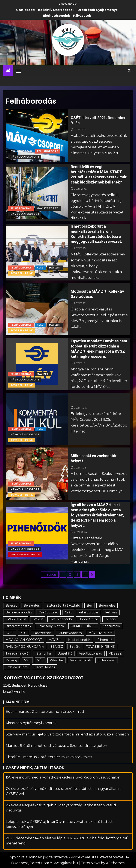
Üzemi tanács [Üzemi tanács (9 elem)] (45, 667)
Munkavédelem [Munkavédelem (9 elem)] (70, 633)
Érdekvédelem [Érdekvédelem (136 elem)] (17, 667)
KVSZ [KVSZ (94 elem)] (10, 633)
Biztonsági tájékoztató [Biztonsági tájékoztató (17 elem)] (63, 606)
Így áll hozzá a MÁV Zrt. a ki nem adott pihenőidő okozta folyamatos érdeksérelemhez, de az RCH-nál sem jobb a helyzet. (97, 515)
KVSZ (40, 268)
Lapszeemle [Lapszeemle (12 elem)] (42, 633)
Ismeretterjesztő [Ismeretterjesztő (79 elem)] (18, 626)
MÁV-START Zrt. (48, 208)
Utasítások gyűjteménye (98, 10)
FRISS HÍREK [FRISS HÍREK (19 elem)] (16, 619)
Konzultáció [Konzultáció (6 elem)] (111, 626)
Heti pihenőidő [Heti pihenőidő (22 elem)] (61, 619)
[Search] (129, 71)
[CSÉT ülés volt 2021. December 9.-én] (37, 136)
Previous (50, 574)
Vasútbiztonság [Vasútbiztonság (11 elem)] (91, 653)
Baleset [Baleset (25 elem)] (11, 606)
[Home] (8, 71)
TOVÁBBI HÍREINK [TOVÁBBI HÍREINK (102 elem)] (101, 647)
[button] (18, 71)
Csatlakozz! (26, 10)
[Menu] (18, 71)
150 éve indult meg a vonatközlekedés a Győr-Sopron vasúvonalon (63, 777)
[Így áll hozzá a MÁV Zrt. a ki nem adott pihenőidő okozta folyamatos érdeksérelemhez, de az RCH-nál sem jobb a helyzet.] (37, 533)
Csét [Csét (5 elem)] (68, 612)
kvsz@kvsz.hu (14, 691)
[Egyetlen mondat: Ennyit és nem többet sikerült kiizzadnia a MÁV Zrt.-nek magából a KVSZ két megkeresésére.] (37, 364)
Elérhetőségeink (57, 16)
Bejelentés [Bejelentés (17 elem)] (32, 606)
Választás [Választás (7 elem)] (57, 660)
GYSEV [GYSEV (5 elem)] (38, 619)
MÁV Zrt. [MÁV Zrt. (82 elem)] (55, 640)
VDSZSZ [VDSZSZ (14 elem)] (115, 653)
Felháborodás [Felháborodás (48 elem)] (88, 612)
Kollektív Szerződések (56, 10)
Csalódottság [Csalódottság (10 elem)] (48, 612)
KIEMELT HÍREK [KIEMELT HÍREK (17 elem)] (83, 626)
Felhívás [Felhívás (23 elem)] (111, 612)
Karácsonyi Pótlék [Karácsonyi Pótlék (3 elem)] (51, 626)
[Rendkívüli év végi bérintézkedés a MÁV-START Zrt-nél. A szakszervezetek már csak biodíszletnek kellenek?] (37, 193)
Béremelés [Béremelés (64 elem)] (107, 606)
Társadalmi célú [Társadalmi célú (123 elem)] (17, 653)
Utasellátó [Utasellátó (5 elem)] (65, 653)
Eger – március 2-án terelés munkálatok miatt (45, 712)
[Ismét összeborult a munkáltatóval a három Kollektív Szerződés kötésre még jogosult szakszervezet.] (37, 252)
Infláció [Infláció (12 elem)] (110, 619)
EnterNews (90, 863)
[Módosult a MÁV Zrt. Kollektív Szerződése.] (37, 309)
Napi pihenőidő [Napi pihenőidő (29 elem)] (79, 640)
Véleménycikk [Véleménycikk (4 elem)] (81, 660)
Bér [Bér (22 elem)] (89, 606)
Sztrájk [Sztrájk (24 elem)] (75, 647)
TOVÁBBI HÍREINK (22, 273)
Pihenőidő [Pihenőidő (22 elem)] (105, 640)
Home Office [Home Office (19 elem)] (88, 619)
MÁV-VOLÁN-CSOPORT (25, 157)
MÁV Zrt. (55, 268)
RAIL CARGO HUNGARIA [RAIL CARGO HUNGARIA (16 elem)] (25, 647)
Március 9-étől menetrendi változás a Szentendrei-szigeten (56, 746)
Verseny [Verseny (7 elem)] (12, 660)
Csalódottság (21, 151)
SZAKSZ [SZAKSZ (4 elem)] (57, 647)
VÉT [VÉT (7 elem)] (40, 660)
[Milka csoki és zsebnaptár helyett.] (37, 474)
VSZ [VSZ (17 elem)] (27, 660)
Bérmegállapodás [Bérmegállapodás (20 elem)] (19, 612)
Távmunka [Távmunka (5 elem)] (43, 653)
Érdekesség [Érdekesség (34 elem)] (107, 660)
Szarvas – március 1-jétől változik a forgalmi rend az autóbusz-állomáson (67, 734)
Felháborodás (48, 151)
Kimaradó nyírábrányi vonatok (31, 723)
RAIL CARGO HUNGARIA (25, 555)
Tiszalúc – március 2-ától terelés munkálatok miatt (49, 757)
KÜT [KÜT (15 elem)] (23, 633)
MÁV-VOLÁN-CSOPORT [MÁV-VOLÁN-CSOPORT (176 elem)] (24, 640)
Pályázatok (82, 16)
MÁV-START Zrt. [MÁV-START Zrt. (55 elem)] (100, 633)
